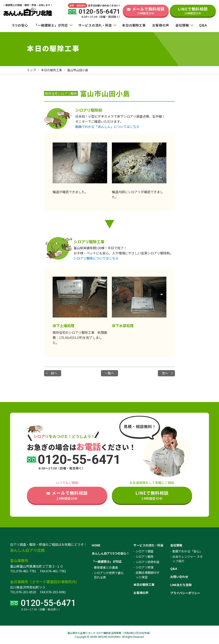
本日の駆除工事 (134, 25)
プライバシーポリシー (185, 593)
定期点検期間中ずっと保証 (148, 575)
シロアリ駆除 (145, 556)
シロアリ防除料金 (148, 562)
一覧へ (109, 373)
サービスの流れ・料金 (95, 25)
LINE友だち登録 (181, 585)
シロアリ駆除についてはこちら (96, 258)
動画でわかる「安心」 (187, 551)
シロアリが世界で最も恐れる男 (109, 575)
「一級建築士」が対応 (51, 25)
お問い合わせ (179, 577)
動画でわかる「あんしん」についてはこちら (107, 127)
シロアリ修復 (145, 567)
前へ (54, 373)
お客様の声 (161, 25)
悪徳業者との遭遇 (106, 567)
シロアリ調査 (145, 551)
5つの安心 (20, 25)
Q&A (203, 25)
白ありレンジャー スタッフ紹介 (188, 559)
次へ (165, 373)
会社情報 (182, 25)
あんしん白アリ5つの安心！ (111, 553)
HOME (96, 545)
